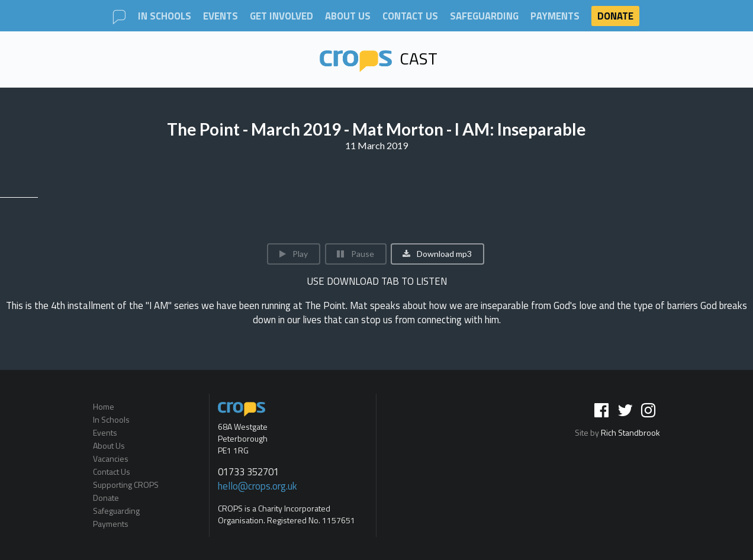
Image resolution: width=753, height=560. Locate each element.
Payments (555, 16)
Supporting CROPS (126, 485)
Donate (615, 16)
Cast (379, 58)
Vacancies (111, 458)
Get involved (281, 16)
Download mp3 (437, 254)
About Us (348, 16)
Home (104, 407)
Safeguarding (484, 16)
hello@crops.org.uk (258, 486)
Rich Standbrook (630, 432)
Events (221, 16)
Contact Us (410, 16)
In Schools (165, 16)
